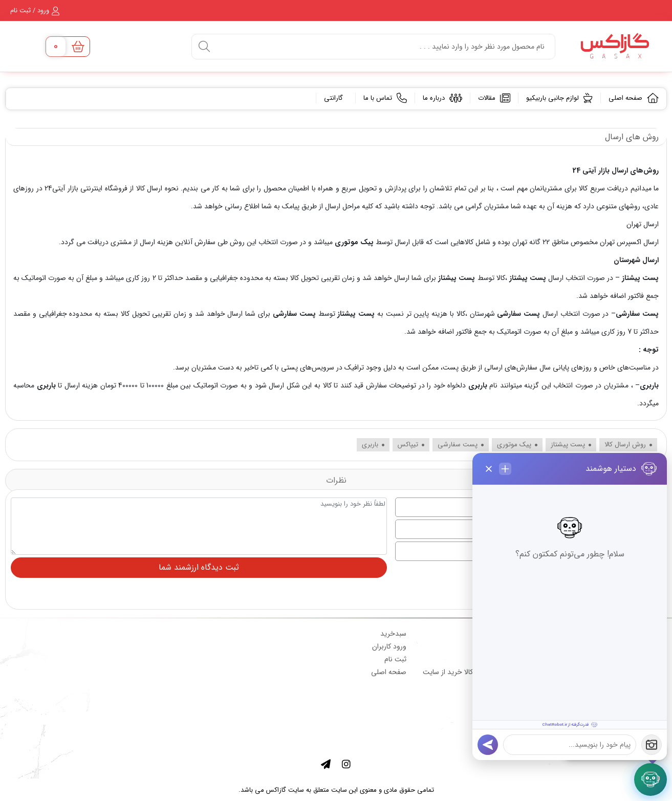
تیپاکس (411, 445)
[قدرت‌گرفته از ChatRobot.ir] (570, 724)
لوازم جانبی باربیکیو (559, 98)
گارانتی (334, 98)
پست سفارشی (519, 314)
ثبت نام (395, 659)
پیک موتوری (354, 242)
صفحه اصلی (634, 98)
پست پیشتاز (528, 278)
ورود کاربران (389, 646)
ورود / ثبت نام (35, 10)
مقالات (494, 98)
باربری (478, 385)
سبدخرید (393, 634)
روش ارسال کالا (628, 445)
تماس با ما (385, 98)
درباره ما (442, 98)
